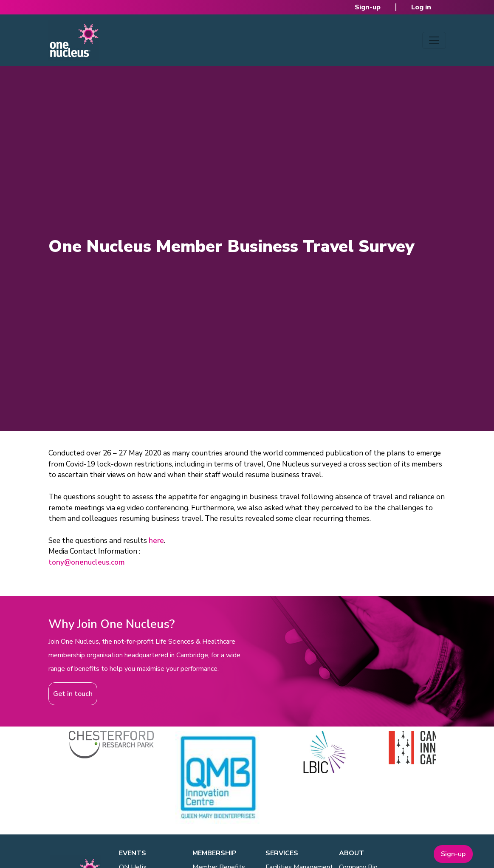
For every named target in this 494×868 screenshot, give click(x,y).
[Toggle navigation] (434, 40)
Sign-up (368, 7)
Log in (421, 7)
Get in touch (73, 694)
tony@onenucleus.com (86, 562)
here (156, 541)
